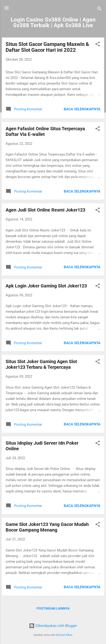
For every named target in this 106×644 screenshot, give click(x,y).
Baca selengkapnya (82, 109)
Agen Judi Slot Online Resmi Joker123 (45, 210)
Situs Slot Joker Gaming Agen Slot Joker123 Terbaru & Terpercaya (41, 364)
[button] (98, 45)
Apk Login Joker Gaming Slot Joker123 (46, 286)
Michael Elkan (64, 635)
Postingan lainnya (53, 608)
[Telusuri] (99, 9)
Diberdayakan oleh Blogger (53, 626)
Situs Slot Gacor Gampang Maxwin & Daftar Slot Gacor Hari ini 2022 (47, 47)
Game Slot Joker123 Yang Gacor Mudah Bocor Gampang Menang (47, 527)
